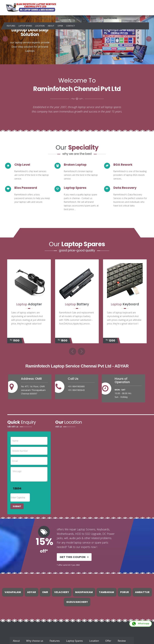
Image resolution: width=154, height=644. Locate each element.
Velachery (62, 593)
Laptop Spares (25, 26)
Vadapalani (13, 593)
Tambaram (106, 593)
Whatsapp (141, 623)
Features (11, 26)
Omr (45, 593)
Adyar (32, 593)
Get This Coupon (74, 558)
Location (40, 26)
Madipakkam (84, 593)
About (51, 26)
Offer (60, 26)
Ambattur (142, 593)
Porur (125, 593)
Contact (70, 26)
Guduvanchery (77, 603)
